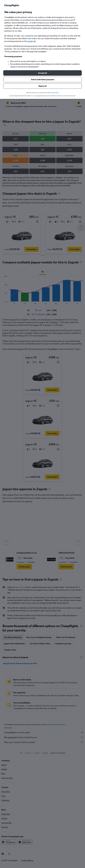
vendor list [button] (32, 41)
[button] (42, 73)
